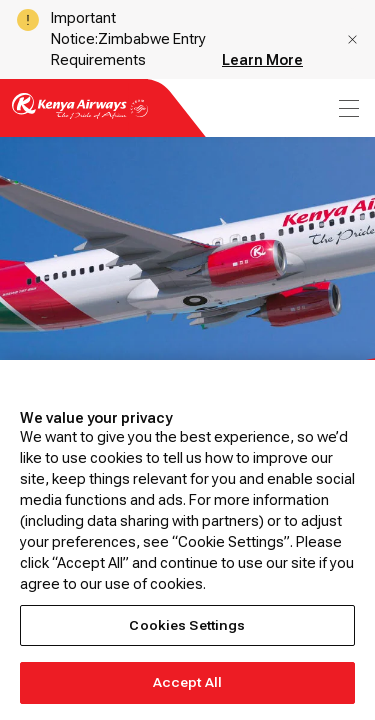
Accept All (187, 682)
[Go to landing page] (80, 117)
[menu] (347, 108)
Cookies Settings (187, 625)
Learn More (262, 60)
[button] (352, 39)
